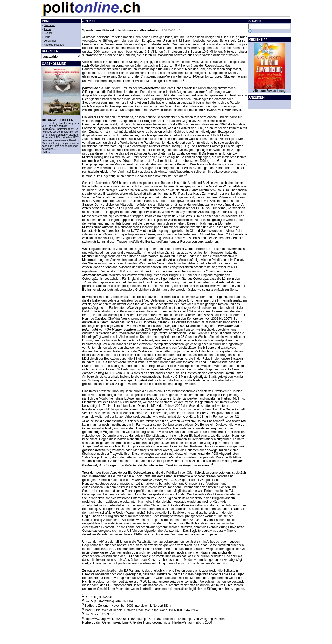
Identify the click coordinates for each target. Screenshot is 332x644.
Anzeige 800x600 (54, 45)
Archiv (47, 29)
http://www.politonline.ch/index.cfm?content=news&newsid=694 (188, 110)
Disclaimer (50, 41)
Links (47, 37)
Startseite (49, 25)
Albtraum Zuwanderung (269, 91)
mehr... (46, 152)
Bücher (48, 33)
